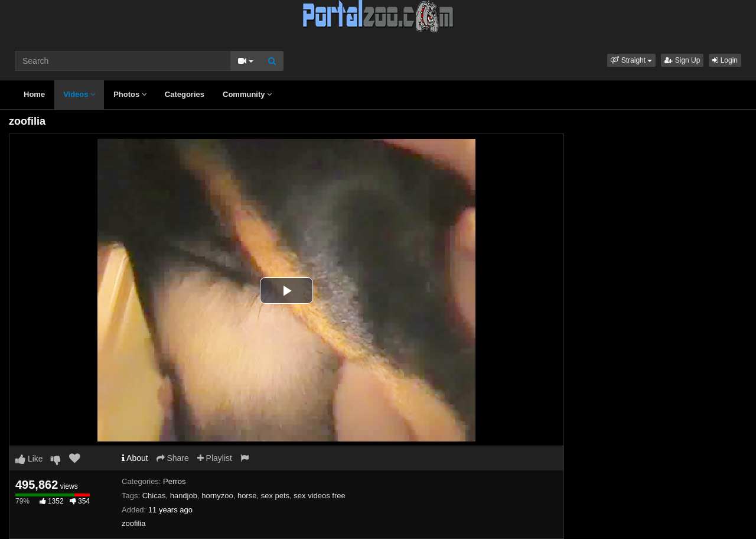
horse (247, 496)
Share (173, 458)
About (135, 458)
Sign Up (682, 60)
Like (29, 459)
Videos (79, 94)
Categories (185, 94)
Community (247, 94)
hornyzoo (217, 496)
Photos (130, 94)
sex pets (275, 496)
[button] (631, 60)
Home (34, 94)
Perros (174, 481)
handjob (184, 496)
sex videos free (319, 496)
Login (725, 60)
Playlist (215, 458)
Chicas (154, 496)
